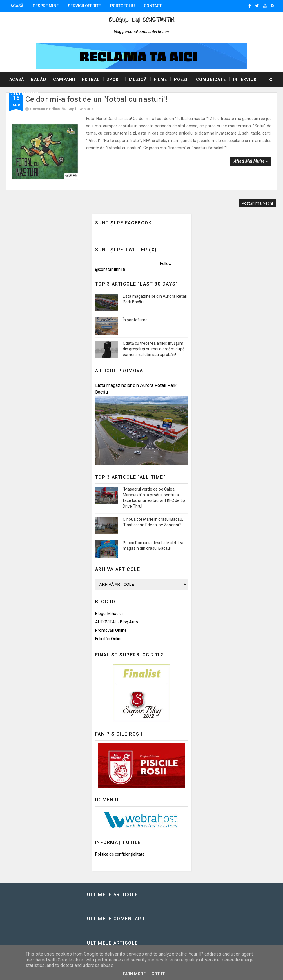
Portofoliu (122, 6)
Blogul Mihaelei (109, 606)
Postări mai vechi (257, 195)
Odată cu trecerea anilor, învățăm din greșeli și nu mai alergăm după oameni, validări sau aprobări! (154, 341)
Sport (114, 79)
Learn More (133, 974)
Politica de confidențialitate (120, 846)
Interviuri (245, 79)
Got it (158, 974)
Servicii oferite (84, 6)
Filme (160, 79)
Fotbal (91, 79)
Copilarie (86, 109)
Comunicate (211, 79)
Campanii (64, 79)
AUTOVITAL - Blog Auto (117, 614)
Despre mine (46, 6)
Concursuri (24, 94)
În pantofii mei (136, 312)
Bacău (39, 79)
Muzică (138, 79)
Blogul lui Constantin (141, 20)
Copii (72, 109)
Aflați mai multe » (251, 161)
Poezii (182, 79)
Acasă (17, 6)
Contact (153, 6)
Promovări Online (111, 623)
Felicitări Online (109, 631)
